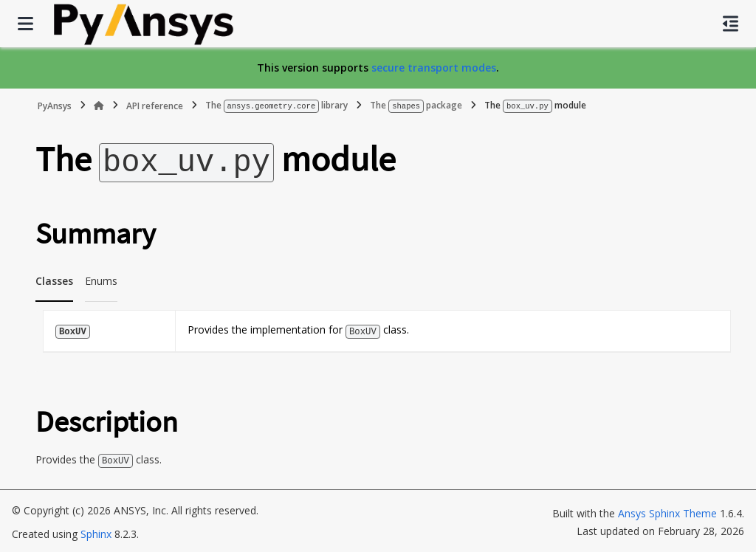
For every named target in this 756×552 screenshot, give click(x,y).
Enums (101, 279)
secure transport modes (434, 68)
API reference (155, 105)
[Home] (99, 106)
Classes (54, 279)
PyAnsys (55, 105)
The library (277, 105)
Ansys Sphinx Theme (667, 510)
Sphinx (96, 531)
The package (416, 105)
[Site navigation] (25, 24)
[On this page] (731, 24)
